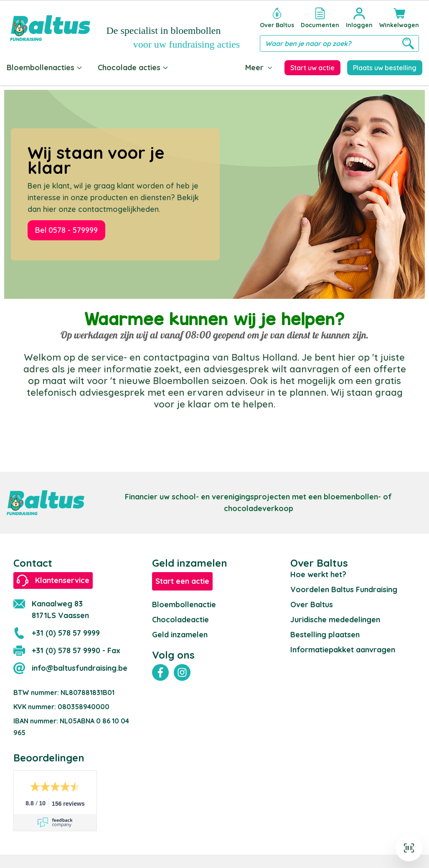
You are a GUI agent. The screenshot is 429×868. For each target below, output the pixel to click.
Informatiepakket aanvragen (343, 650)
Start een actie (182, 581)
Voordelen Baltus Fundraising (344, 589)
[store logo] (50, 28)
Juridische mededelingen (335, 620)
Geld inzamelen (180, 635)
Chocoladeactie (180, 620)
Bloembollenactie (184, 605)
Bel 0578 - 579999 (66, 230)
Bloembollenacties (45, 67)
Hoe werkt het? (318, 574)
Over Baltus (312, 605)
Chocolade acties (133, 67)
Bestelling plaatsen (325, 635)
